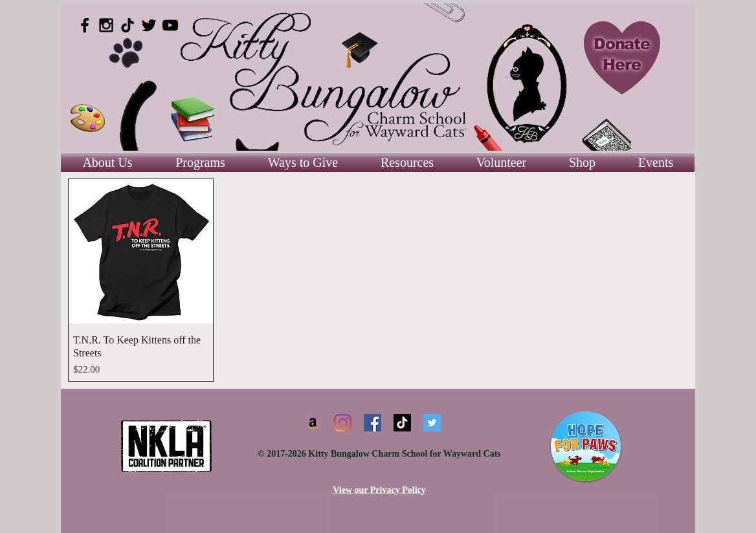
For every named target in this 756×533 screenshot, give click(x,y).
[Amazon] (313, 423)
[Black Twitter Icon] (149, 25)
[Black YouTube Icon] (170, 25)
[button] (407, 163)
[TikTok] (128, 25)
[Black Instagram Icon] (106, 25)
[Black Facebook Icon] (85, 25)
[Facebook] (372, 423)
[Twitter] (432, 423)
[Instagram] (343, 423)
